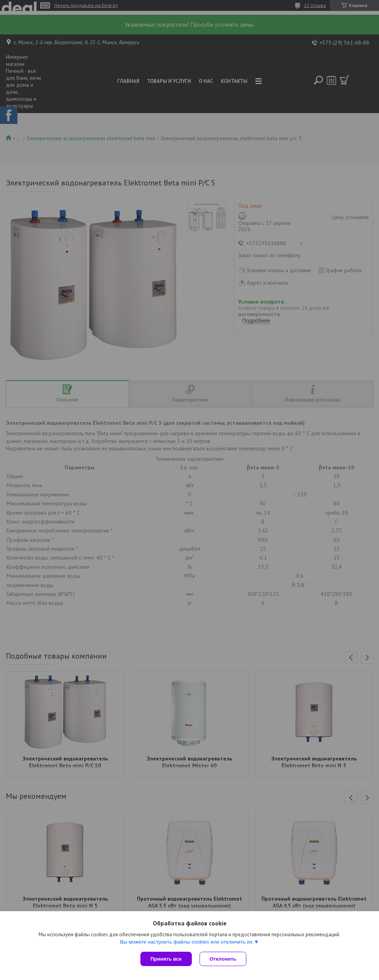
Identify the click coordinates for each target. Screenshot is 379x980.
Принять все (166, 959)
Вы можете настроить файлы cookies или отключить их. (187, 942)
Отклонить (223, 959)
